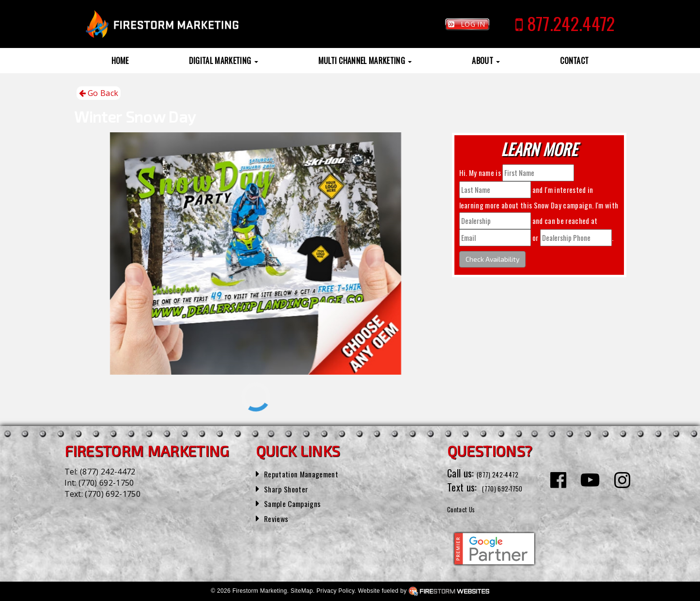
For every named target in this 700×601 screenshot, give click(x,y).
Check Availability (492, 259)
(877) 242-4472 (108, 472)
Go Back (99, 93)
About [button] (486, 61)
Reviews (279, 518)
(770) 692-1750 (106, 483)
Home (120, 61)
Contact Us (468, 508)
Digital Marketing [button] (224, 61)
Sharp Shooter (291, 488)
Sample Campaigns (300, 503)
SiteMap (302, 591)
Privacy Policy (335, 591)
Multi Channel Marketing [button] (365, 61)
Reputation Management (311, 473)
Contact (574, 61)
